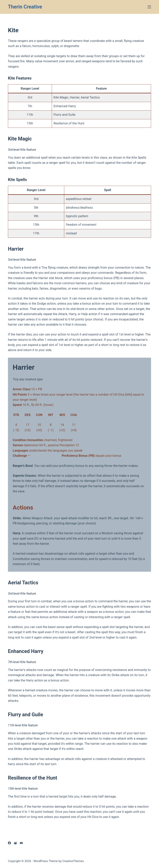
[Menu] (149, 7)
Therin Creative (25, 7)
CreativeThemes (73, 861)
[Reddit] (15, 843)
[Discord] (21, 843)
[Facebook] (9, 843)
